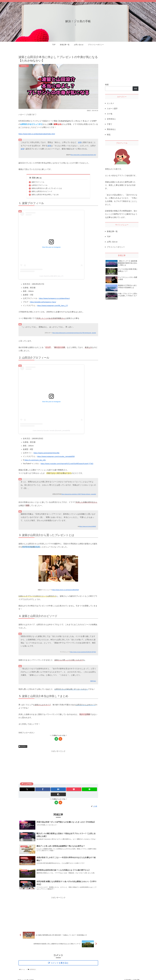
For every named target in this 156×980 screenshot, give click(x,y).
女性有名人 (23, 747)
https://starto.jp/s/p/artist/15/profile (47, 453)
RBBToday (93, 682)
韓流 (109, 135)
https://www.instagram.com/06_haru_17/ (53, 306)
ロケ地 (110, 114)
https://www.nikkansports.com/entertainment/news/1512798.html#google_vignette (73, 334)
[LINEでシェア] (78, 790)
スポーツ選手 (112, 109)
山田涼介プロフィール (39, 185)
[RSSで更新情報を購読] (60, 739)
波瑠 (80, 142)
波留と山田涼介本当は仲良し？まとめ (45, 195)
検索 (107, 85)
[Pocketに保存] (65, 790)
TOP (109, 237)
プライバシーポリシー (116, 247)
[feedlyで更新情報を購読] (56, 739)
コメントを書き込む (60, 960)
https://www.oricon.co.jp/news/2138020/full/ (65, 590)
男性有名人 (111, 129)
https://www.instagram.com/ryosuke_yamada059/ (57, 457)
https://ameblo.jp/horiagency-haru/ (44, 303)
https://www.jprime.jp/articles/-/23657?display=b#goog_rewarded (78, 495)
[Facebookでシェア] (39, 790)
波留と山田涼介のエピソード (42, 192)
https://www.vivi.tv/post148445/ (87, 527)
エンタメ (110, 103)
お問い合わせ (112, 242)
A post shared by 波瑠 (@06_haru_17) (51, 277)
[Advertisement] (58, 767)
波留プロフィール (38, 182)
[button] (91, 790)
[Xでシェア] (26, 790)
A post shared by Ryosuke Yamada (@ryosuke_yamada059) (51, 431)
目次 (32, 178)
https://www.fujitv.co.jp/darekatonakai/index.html (37, 134)
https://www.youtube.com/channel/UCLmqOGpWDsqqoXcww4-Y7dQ (68, 464)
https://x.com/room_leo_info (36, 461)
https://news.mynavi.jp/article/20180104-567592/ (82, 653)
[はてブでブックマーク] (52, 790)
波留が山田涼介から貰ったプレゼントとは (47, 189)
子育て (110, 124)
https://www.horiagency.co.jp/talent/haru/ (55, 299)
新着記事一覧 (112, 231)
